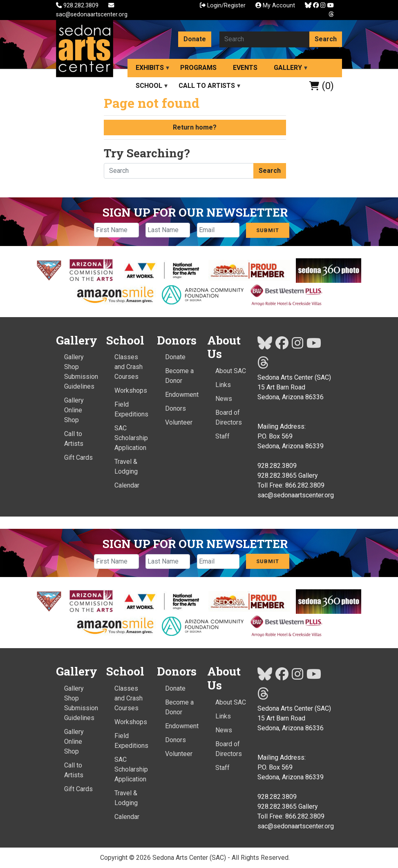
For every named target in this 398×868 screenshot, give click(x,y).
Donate (195, 39)
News (224, 399)
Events (245, 68)
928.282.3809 (78, 6)
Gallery (288, 68)
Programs (198, 68)
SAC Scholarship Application (131, 438)
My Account (275, 6)
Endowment (182, 395)
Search (326, 39)
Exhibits (150, 68)
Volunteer (179, 422)
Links (223, 385)
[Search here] (265, 39)
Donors (176, 408)
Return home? (195, 127)
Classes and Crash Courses (129, 367)
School (149, 86)
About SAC (231, 371)
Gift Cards (78, 457)
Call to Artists (207, 86)
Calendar (127, 485)
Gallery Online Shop (74, 410)
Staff (222, 436)
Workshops (131, 390)
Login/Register (223, 6)
